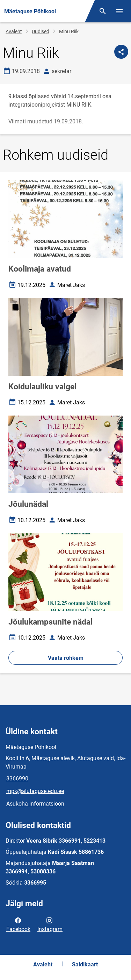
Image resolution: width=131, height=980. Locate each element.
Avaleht (14, 31)
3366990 (17, 779)
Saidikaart (85, 964)
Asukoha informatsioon (35, 804)
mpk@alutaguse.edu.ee (35, 791)
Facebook (18, 924)
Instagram (50, 924)
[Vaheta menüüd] (119, 11)
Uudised (41, 31)
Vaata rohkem (66, 658)
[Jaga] (121, 52)
